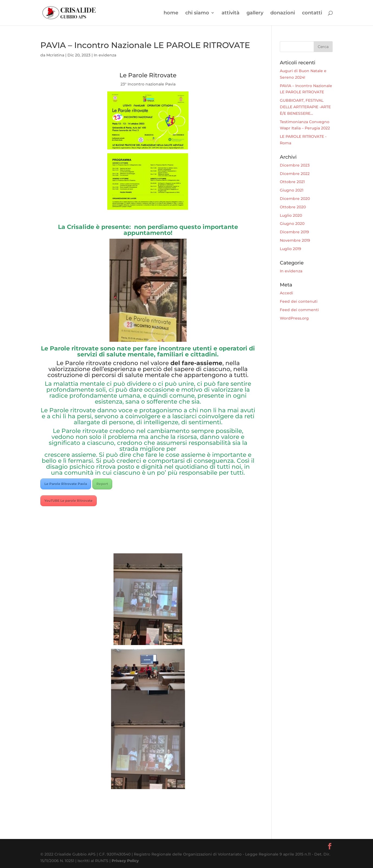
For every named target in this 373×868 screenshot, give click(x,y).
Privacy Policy (125, 861)
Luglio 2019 (291, 249)
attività (231, 13)
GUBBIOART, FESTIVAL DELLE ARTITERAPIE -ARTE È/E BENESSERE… (305, 107)
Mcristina (55, 55)
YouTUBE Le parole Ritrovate (69, 501)
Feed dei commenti (299, 310)
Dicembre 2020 (295, 199)
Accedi (286, 293)
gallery (255, 13)
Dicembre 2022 (295, 174)
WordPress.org (294, 318)
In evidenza (105, 55)
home (171, 13)
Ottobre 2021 (292, 182)
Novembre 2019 (295, 240)
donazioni (283, 13)
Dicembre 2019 (294, 232)
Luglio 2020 (291, 215)
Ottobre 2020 (293, 207)
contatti (312, 13)
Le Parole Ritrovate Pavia (66, 484)
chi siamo (197, 13)
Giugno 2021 (292, 190)
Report (102, 484)
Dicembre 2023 (295, 165)
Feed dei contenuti (299, 301)
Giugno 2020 (292, 224)
